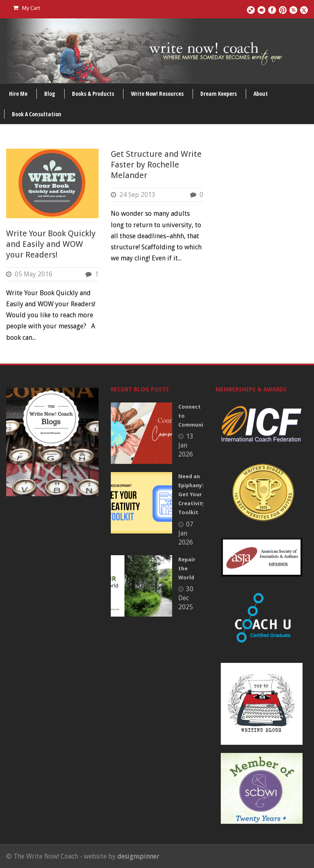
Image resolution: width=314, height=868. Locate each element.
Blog (50, 94)
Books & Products (93, 94)
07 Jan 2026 (186, 533)
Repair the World (187, 568)
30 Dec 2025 (186, 598)
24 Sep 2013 (137, 195)
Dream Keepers (219, 94)
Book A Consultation (37, 114)
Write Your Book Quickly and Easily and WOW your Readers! (51, 244)
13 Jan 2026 (186, 445)
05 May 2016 (34, 274)
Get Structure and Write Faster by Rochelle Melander (156, 165)
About (261, 94)
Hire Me (18, 94)
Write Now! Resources (157, 94)
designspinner (138, 856)
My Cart (27, 8)
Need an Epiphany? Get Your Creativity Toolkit (192, 494)
